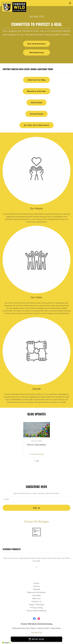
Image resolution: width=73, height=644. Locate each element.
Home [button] (36, 583)
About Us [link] (36, 598)
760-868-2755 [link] (37, 17)
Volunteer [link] (36, 595)
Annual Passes (36, 114)
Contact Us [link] (36, 601)
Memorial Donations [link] (36, 592)
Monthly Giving (36, 52)
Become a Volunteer (36, 91)
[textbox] (36, 499)
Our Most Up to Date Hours (36, 125)
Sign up (36, 508)
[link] (14, 3)
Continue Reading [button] (37, 454)
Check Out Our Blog (36, 80)
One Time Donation (36, 44)
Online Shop (36, 103)
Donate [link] (36, 589)
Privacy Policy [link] (36, 608)
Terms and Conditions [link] (36, 611)
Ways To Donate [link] (36, 604)
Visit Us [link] (36, 586)
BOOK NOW (38, 639)
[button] (70, 3)
